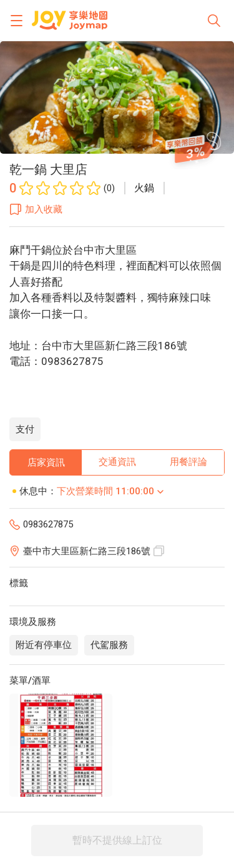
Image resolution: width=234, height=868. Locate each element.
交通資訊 (117, 462)
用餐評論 (188, 462)
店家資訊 (46, 462)
